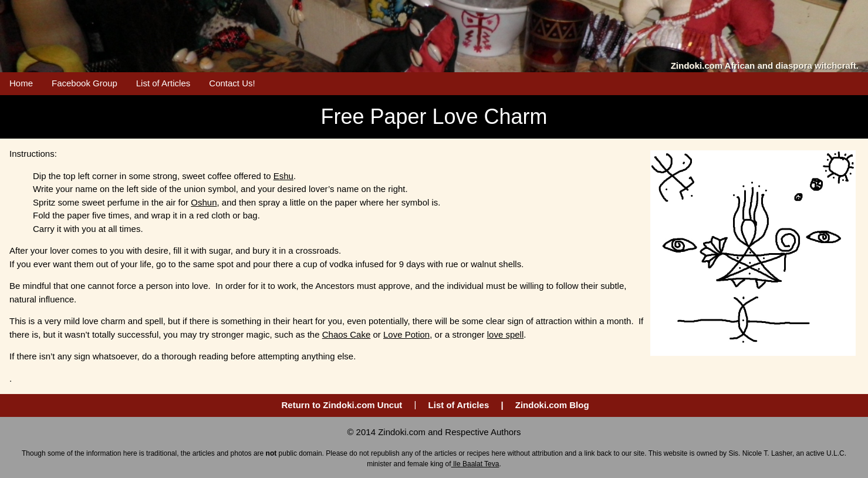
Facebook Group (85, 83)
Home (21, 83)
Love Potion (406, 334)
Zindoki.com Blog (552, 405)
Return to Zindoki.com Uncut (342, 405)
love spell (506, 334)
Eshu (283, 176)
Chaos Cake (347, 334)
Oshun (204, 202)
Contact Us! (232, 83)
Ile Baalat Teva (475, 464)
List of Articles (163, 83)
